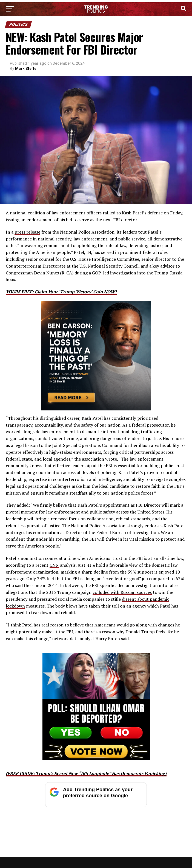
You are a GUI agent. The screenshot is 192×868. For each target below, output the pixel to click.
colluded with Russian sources (122, 592)
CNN (54, 565)
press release (27, 232)
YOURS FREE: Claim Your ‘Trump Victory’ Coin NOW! (61, 292)
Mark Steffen (27, 69)
